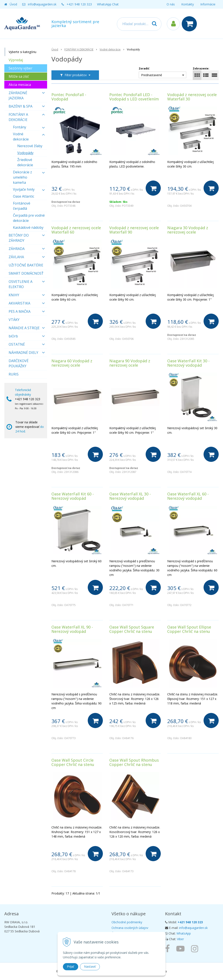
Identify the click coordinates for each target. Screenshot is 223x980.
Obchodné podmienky (127, 922)
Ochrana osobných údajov (130, 928)
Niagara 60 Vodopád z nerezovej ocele (72, 363)
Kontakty (188, 4)
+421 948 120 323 (79, 4)
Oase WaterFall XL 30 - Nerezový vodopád (130, 496)
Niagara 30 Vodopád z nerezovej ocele (188, 230)
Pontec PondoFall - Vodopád (69, 97)
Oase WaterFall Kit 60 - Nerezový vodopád (73, 496)
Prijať (71, 967)
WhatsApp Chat (108, 4)
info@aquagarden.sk (42, 4)
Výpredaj (16, 60)
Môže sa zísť (19, 76)
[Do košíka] (153, 188)
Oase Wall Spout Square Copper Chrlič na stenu (132, 629)
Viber (180, 939)
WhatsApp (184, 933)
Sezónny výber (21, 68)
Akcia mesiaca (20, 85)
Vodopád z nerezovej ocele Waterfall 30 (192, 97)
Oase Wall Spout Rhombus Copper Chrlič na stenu (134, 762)
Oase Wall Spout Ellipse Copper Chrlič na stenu (189, 629)
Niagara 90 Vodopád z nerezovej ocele (130, 363)
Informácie (208, 4)
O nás (171, 4)
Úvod (13, 4)
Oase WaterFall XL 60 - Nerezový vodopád (188, 496)
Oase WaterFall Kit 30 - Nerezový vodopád (188, 363)
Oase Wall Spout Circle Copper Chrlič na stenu (73, 762)
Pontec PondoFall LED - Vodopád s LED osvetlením (134, 97)
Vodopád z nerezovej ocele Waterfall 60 (76, 230)
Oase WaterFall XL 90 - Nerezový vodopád (72, 629)
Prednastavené (152, 75)
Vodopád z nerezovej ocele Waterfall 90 (134, 230)
